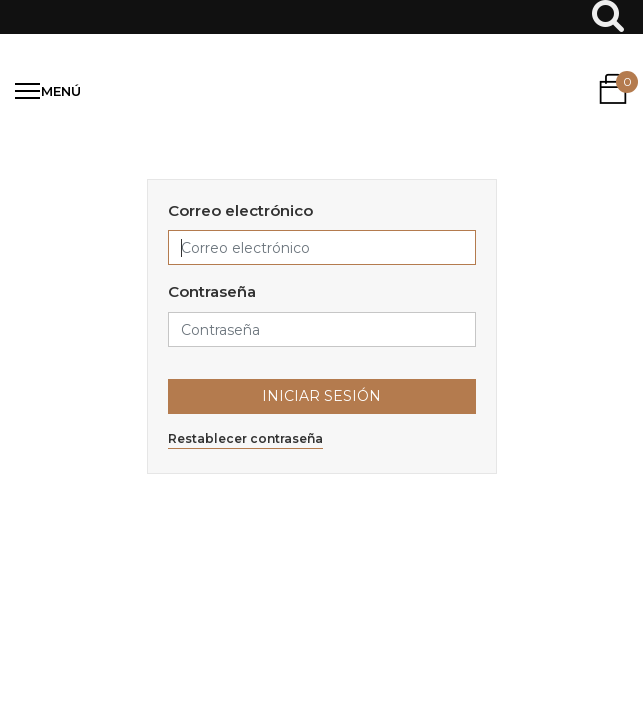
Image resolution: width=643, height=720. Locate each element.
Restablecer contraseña (245, 438)
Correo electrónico (240, 210)
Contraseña (212, 291)
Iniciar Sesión (321, 396)
